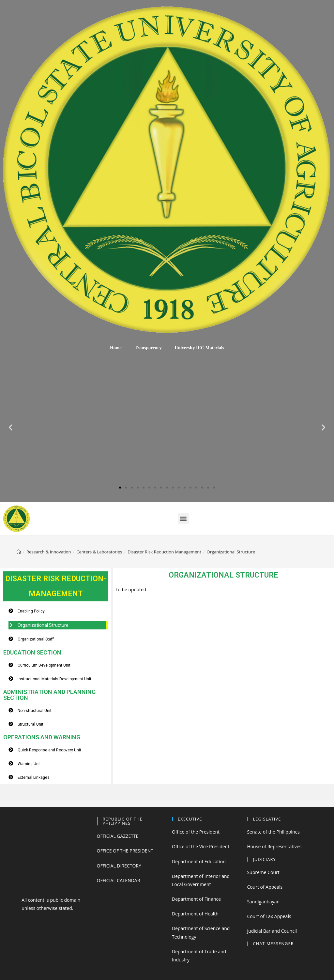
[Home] (19, 552)
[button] (120, 488)
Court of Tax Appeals (269, 916)
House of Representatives (274, 846)
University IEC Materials (199, 348)
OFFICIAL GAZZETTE (118, 836)
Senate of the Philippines (273, 832)
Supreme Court (263, 872)
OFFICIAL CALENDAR (119, 880)
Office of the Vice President (201, 846)
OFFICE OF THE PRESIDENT (125, 851)
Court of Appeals (265, 887)
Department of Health (195, 914)
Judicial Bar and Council (272, 931)
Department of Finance (196, 899)
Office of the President (196, 832)
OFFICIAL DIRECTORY (119, 866)
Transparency (148, 348)
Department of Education (199, 861)
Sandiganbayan (263, 902)
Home (116, 348)
